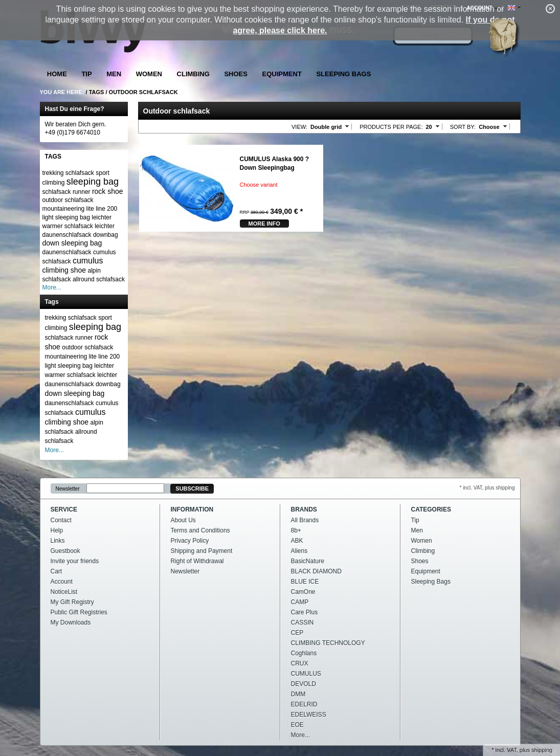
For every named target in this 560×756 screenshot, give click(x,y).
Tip (86, 74)
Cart (57, 571)
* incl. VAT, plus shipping (487, 488)
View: (299, 127)
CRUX (300, 663)
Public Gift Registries (79, 612)
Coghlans (304, 653)
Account (62, 582)
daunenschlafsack (67, 252)
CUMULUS (306, 674)
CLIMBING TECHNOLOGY (328, 643)
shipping (542, 750)
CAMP (300, 602)
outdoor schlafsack (68, 200)
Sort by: (463, 127)
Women (149, 74)
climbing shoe (64, 270)
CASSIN (303, 622)
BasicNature (308, 561)
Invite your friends (75, 561)
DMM (298, 694)
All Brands (305, 520)
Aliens (299, 551)
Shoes (236, 74)
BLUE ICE (305, 582)
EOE (297, 725)
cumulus (88, 261)
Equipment (282, 74)
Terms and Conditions (200, 530)
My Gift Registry (72, 602)
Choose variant (259, 185)
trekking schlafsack (68, 173)
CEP (297, 633)
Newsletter (68, 489)
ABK (297, 541)
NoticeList (64, 592)
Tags (97, 92)
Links (58, 541)
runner (82, 192)
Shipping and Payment (202, 551)
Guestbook (65, 551)
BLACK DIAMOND (316, 571)
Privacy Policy (190, 541)
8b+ (296, 530)
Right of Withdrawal (197, 561)
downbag (106, 235)
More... (52, 287)
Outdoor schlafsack (143, 92)
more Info (264, 224)
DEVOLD (304, 684)
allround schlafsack (99, 279)
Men (114, 74)
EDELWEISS (309, 715)
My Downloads (71, 622)
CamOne (303, 592)
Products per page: (391, 127)
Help (57, 530)
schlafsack (57, 192)
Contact (61, 520)
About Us (183, 520)
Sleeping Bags (343, 74)
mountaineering (64, 209)
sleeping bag (93, 182)
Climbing (193, 74)
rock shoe (108, 191)
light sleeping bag (66, 217)
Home (57, 74)
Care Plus (305, 612)
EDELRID (304, 704)
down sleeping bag (72, 243)
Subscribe (192, 488)
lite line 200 (102, 209)
